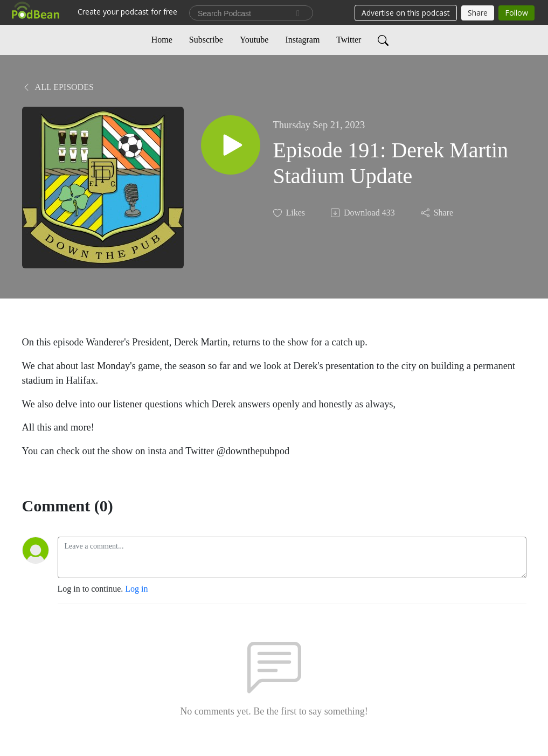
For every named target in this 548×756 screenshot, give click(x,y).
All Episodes (58, 87)
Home (162, 40)
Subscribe (206, 40)
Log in (136, 589)
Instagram (302, 40)
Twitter (349, 40)
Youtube (254, 40)
